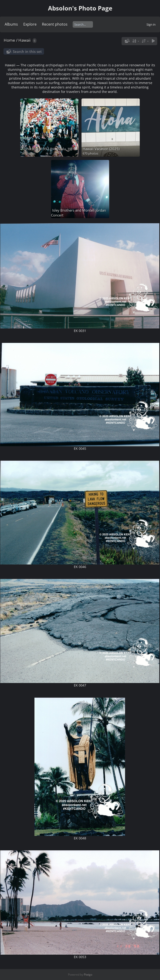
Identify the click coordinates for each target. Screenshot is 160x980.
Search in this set (27, 51)
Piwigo (88, 975)
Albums (11, 24)
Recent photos (55, 24)
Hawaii (24, 40)
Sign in (151, 24)
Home (9, 40)
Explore (30, 24)
